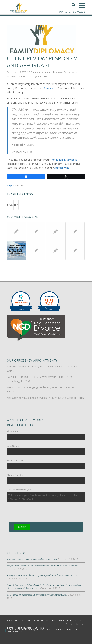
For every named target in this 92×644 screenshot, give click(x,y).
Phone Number (15, 475)
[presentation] (34, 513)
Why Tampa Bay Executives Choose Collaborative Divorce (32, 559)
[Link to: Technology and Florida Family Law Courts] (75, 232)
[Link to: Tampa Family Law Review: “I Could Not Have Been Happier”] (16, 250)
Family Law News (55, 72)
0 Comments (35, 72)
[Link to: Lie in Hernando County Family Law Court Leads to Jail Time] (16, 232)
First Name (13, 431)
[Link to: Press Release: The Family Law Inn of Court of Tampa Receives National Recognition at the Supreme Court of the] (75, 250)
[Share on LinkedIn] (15, 205)
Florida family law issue (64, 160)
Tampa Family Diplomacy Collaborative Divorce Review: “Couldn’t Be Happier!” (42, 566)
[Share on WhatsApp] (12, 205)
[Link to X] (72, 624)
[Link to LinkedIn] (77, 624)
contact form (62, 168)
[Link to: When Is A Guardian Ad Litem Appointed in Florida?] (55, 232)
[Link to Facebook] (66, 624)
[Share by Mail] (17, 205)
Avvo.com (50, 88)
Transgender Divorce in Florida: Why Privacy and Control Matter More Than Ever (43, 575)
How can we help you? (20, 490)
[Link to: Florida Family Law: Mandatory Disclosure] (36, 250)
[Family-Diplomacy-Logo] (38, 7)
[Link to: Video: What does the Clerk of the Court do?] (36, 232)
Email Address (15, 460)
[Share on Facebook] (8, 205)
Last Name (13, 446)
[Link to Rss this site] (82, 624)
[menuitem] (10, 628)
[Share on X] (10, 205)
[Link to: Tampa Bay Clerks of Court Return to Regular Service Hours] (55, 250)
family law (43, 76)
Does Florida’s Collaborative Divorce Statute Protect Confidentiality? (37, 595)
